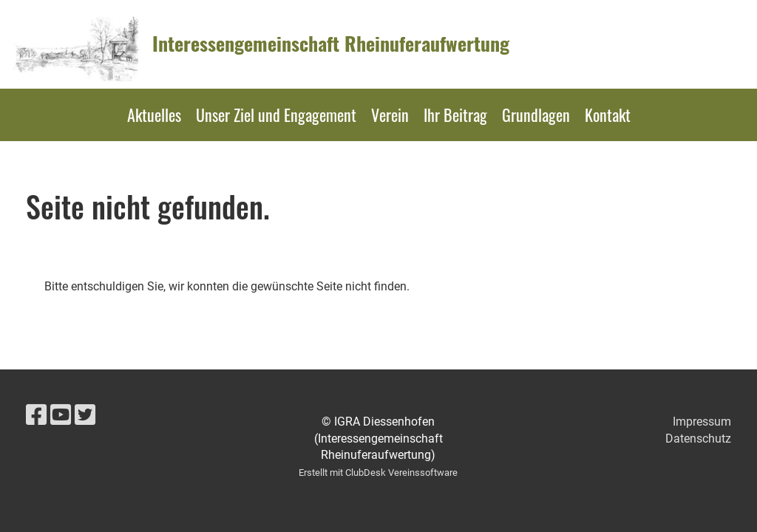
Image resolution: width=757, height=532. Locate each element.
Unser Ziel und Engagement (276, 115)
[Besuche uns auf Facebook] (36, 415)
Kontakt (608, 115)
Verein (390, 115)
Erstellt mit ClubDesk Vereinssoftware (378, 473)
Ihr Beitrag (455, 115)
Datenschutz (698, 439)
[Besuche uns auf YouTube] (61, 415)
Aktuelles (154, 115)
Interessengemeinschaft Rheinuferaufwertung (331, 44)
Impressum (702, 422)
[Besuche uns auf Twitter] (85, 415)
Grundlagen (536, 115)
